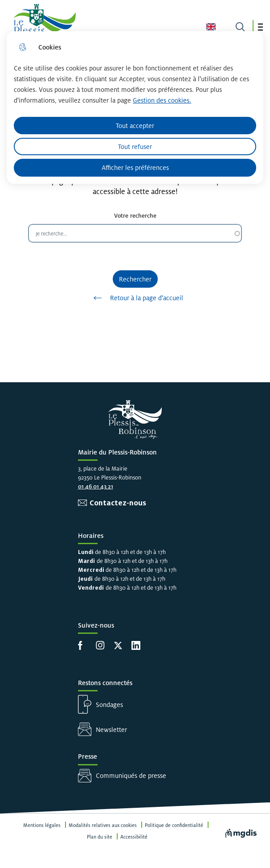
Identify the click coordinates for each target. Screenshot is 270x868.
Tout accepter (135, 126)
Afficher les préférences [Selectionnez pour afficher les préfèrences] (135, 167)
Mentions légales (42, 825)
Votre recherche (135, 216)
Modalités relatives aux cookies (103, 825)
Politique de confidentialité (174, 825)
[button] (260, 27)
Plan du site (100, 837)
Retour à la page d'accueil (135, 298)
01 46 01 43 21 (96, 486)
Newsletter (111, 730)
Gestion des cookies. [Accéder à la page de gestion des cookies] (162, 100)
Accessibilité (134, 837)
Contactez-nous (118, 503)
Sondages (109, 705)
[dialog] (135, 107)
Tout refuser (135, 147)
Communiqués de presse (131, 775)
